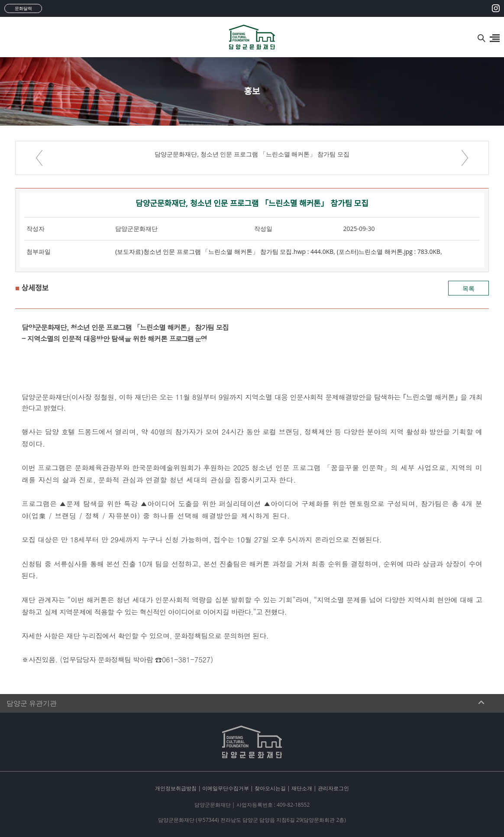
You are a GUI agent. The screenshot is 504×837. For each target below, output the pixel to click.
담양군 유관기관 (32, 703)
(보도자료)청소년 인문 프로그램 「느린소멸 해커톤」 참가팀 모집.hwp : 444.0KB (224, 251)
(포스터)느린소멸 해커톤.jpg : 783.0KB (389, 251)
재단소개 (302, 788)
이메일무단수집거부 (226, 788)
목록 (468, 288)
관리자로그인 (333, 788)
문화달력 (23, 8)
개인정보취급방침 (176, 788)
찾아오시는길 (270, 788)
